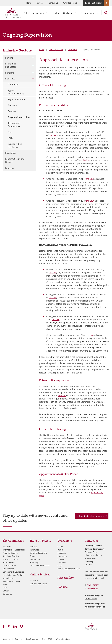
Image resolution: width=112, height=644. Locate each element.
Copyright (18, 639)
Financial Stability (10, 553)
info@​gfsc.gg (93, 588)
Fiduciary (10, 168)
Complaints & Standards (13, 572)
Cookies (62, 587)
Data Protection (32, 639)
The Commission (34, 13)
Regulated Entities (17, 99)
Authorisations (9, 562)
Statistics (12, 105)
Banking (9, 58)
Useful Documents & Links (69, 569)
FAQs (10, 138)
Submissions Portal (38, 584)
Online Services (95, 3)
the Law (53, 135)
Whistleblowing (70, 3)
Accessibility (66, 577)
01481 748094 (91, 598)
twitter (9, 626)
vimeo (21, 626)
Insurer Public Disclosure (15, 146)
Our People (13, 84)
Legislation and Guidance (14, 575)
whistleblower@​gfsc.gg (95, 607)
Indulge (67, 639)
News (29, 3)
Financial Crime (9, 566)
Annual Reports (9, 578)
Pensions (10, 73)
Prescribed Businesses (11, 65)
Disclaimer (7, 639)
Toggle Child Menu (33, 58)
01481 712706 (93, 585)
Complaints (62, 562)
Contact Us (53, 3)
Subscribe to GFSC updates (90, 516)
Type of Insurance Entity (16, 92)
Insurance (72, 50)
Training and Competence (14, 125)
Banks (60, 550)
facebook (4, 626)
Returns (62, 396)
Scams (60, 547)
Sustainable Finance (11, 581)
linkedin (15, 626)
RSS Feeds (106, 3)
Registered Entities (11, 559)
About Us (7, 547)
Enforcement (8, 569)
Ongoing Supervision (19, 117)
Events (6, 584)
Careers (40, 3)
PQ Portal (34, 581)
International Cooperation (14, 550)
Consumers (88, 13)
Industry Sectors (62, 13)
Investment (11, 153)
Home (42, 50)
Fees (10, 132)
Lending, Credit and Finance (15, 160)
